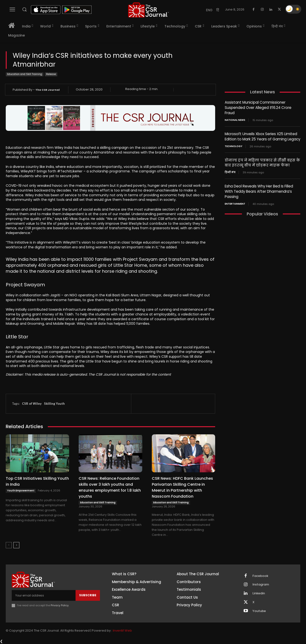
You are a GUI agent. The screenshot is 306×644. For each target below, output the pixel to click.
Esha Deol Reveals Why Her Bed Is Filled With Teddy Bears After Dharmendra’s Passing (259, 190)
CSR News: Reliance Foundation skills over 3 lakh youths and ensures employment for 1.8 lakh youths (110, 487)
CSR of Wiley (32, 404)
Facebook (260, 576)
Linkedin (259, 594)
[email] (44, 595)
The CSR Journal (48, 90)
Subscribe (88, 595)
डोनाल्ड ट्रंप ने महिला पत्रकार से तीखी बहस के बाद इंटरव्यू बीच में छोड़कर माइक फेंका (262, 161)
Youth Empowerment (21, 491)
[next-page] (16, 545)
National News (235, 119)
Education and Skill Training (25, 74)
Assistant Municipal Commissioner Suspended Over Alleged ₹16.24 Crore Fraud (258, 107)
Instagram (261, 585)
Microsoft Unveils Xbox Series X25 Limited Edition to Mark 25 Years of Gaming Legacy (262, 136)
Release (51, 74)
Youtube (259, 611)
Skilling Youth (54, 404)
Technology (234, 145)
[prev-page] (9, 545)
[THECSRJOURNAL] (148, 10)
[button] (24, 9)
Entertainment (235, 202)
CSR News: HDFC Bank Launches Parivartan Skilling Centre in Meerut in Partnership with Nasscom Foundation (182, 487)
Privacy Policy (60, 605)
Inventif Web (122, 631)
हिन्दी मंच (230, 171)
